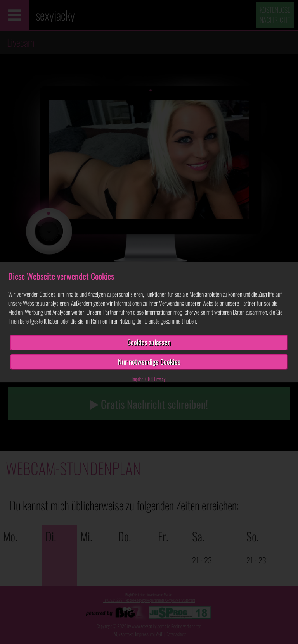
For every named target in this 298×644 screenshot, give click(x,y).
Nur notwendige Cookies (149, 362)
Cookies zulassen (149, 342)
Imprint (138, 379)
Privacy (160, 379)
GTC (148, 379)
